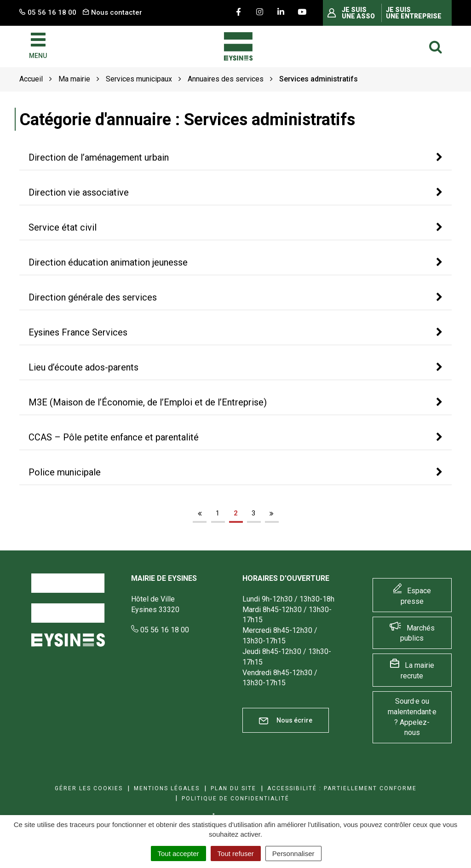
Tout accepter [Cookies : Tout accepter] (178, 854)
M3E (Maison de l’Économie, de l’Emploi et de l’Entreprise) (148, 402)
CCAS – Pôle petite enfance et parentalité (114, 437)
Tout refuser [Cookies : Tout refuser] (236, 854)
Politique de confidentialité (235, 799)
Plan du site (233, 788)
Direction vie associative (79, 192)
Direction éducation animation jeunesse (108, 262)
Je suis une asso (358, 13)
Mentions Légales (167, 788)
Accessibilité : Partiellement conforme (342, 788)
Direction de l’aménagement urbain (99, 157)
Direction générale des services (93, 297)
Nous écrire (286, 720)
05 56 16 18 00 (160, 630)
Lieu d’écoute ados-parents (83, 367)
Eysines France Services (78, 332)
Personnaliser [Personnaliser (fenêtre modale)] (293, 854)
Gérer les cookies (89, 788)
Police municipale (65, 472)
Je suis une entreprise (414, 13)
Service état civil (63, 227)
